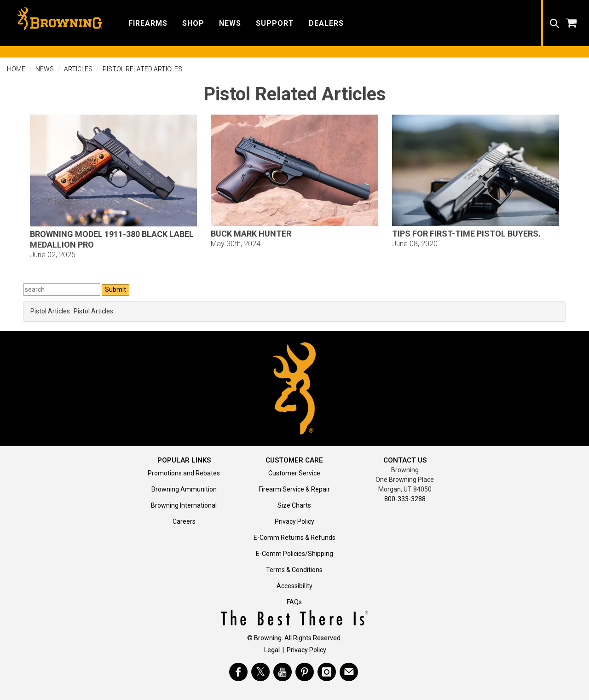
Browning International (184, 505)
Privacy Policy (294, 521)
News (45, 69)
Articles (78, 69)
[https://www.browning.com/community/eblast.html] (349, 672)
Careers (184, 521)
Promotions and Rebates (184, 473)
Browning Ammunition (184, 489)
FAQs (294, 602)
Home (16, 69)
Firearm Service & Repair (294, 489)
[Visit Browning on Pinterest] (305, 672)
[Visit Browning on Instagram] (327, 672)
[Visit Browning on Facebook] (238, 672)
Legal (272, 650)
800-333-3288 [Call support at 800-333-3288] (405, 499)
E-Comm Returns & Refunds (294, 538)
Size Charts (294, 505)
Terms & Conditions (294, 570)
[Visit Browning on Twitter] (260, 672)
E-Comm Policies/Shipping (294, 554)
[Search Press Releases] (62, 290)
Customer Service (294, 473)
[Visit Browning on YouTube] (283, 672)
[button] (148, 23)
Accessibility (294, 586)
